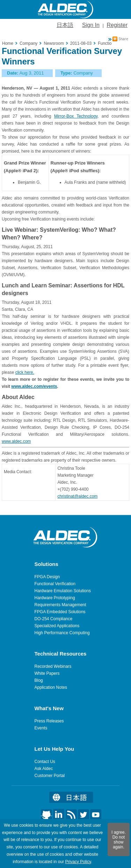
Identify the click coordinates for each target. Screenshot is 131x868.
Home (8, 43)
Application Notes (51, 687)
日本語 (65, 25)
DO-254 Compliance (54, 619)
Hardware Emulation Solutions (63, 591)
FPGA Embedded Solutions (60, 612)
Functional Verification (55, 584)
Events (41, 728)
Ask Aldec (44, 769)
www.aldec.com (16, 441)
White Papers (47, 673)
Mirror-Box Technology (76, 116)
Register (117, 25)
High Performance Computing (62, 633)
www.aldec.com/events (34, 386)
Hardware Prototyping (55, 598)
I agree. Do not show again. (119, 840)
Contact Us (45, 762)
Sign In (91, 25)
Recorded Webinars (53, 666)
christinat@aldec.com (77, 496)
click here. (25, 372)
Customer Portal (50, 776)
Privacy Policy (78, 862)
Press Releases (49, 721)
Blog (39, 680)
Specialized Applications (57, 626)
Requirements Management (60, 605)
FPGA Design (47, 577)
